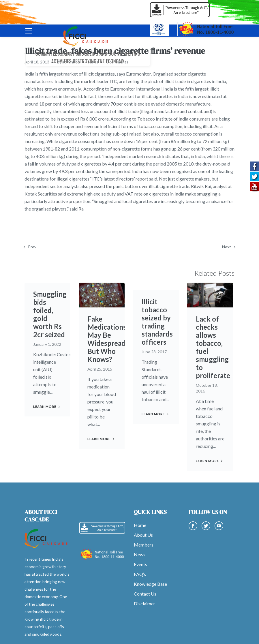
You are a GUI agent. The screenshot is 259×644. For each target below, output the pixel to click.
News (140, 554)
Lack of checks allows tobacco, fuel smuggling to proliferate (213, 347)
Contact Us (145, 594)
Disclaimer (144, 603)
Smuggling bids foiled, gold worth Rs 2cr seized (50, 314)
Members (144, 545)
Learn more (45, 407)
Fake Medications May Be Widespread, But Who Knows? (107, 339)
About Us (143, 535)
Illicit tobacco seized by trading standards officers (157, 322)
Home (140, 525)
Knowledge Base (150, 584)
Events (140, 564)
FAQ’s (140, 574)
